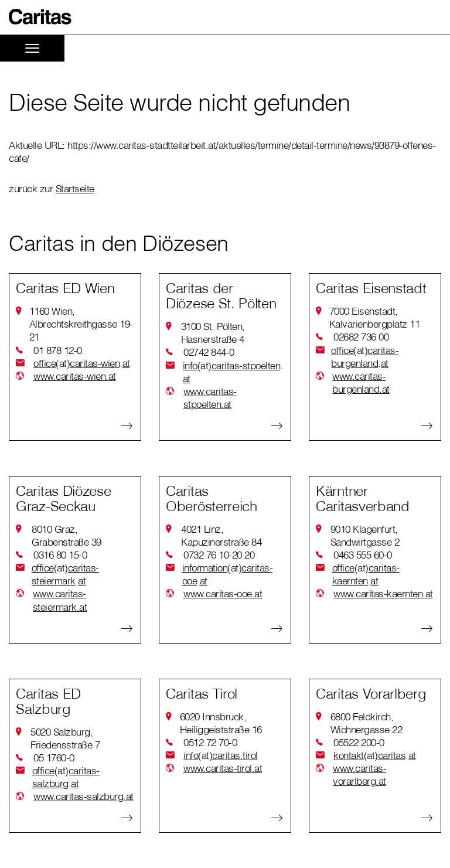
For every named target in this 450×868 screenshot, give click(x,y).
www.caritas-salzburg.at (83, 796)
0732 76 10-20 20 (219, 555)
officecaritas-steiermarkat (65, 574)
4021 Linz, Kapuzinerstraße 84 (221, 535)
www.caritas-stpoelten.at (210, 398)
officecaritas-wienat (82, 363)
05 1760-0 (54, 758)
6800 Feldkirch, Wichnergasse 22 (367, 723)
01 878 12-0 (58, 350)
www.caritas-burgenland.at (361, 382)
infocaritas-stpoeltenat (233, 372)
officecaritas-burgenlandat (365, 357)
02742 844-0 (209, 352)
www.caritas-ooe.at (223, 593)
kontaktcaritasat (375, 755)
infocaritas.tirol (221, 755)
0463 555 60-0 (363, 555)
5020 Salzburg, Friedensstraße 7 (65, 738)
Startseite (75, 188)
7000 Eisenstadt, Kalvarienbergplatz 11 (375, 317)
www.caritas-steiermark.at (60, 600)
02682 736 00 (361, 337)
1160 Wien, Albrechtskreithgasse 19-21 (81, 324)
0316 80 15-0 (60, 555)
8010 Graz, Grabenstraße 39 (67, 535)
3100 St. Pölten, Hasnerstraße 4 (213, 333)
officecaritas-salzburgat (66, 777)
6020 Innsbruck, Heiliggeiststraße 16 (221, 723)
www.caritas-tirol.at (223, 768)
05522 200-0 (359, 742)
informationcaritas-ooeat (228, 574)
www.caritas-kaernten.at (383, 593)
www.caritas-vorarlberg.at (359, 775)
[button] (40, 17)
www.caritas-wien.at (75, 376)
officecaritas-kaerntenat (366, 574)
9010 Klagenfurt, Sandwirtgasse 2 (365, 535)
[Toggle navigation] (32, 48)
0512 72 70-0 (210, 742)
